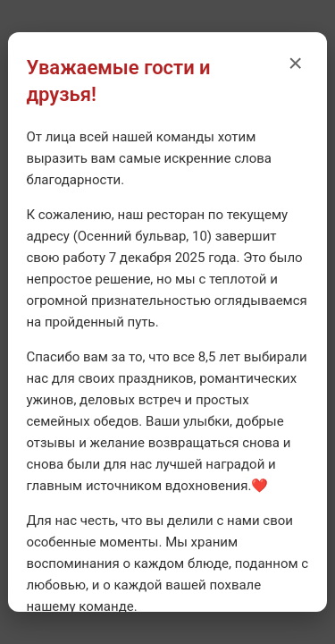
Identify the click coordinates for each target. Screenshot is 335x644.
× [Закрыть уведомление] (295, 63)
